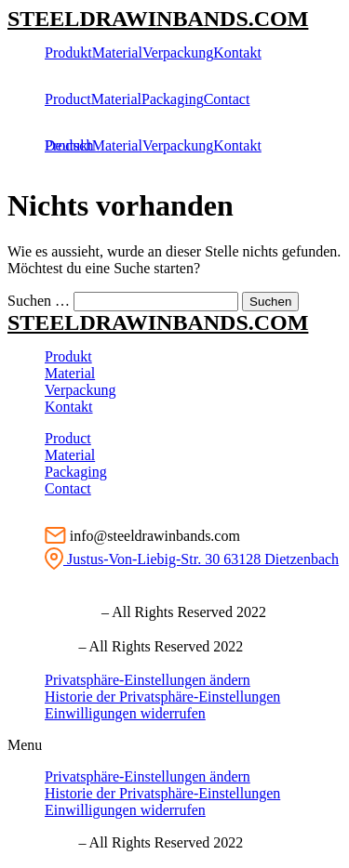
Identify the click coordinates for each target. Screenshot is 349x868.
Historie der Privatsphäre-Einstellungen (162, 697)
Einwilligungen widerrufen (125, 713)
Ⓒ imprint (41, 646)
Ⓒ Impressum (53, 612)
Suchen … (39, 301)
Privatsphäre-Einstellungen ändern (148, 680)
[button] (174, 745)
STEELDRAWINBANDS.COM (158, 19)
